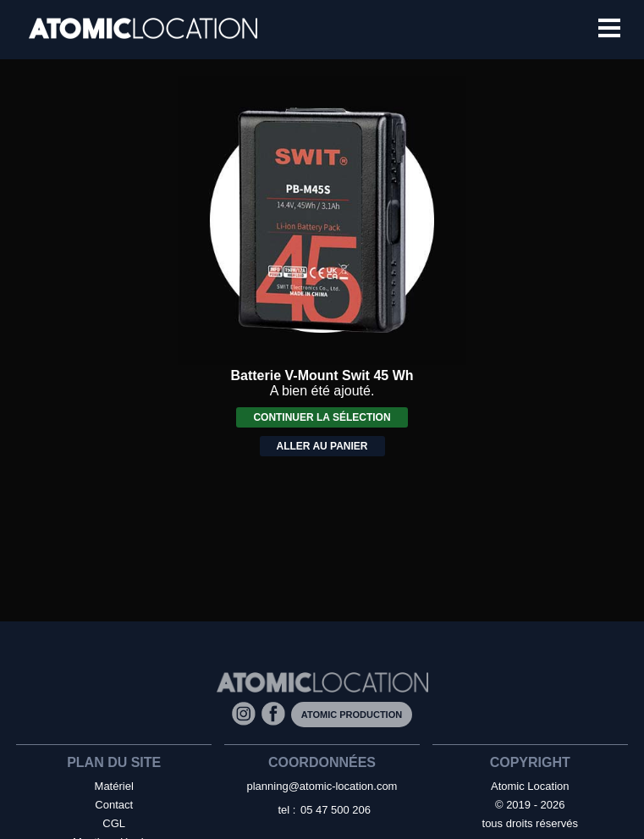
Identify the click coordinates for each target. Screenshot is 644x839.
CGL (114, 823)
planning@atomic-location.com (322, 786)
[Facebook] (276, 713)
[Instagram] (247, 713)
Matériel (114, 786)
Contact (114, 805)
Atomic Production (352, 715)
